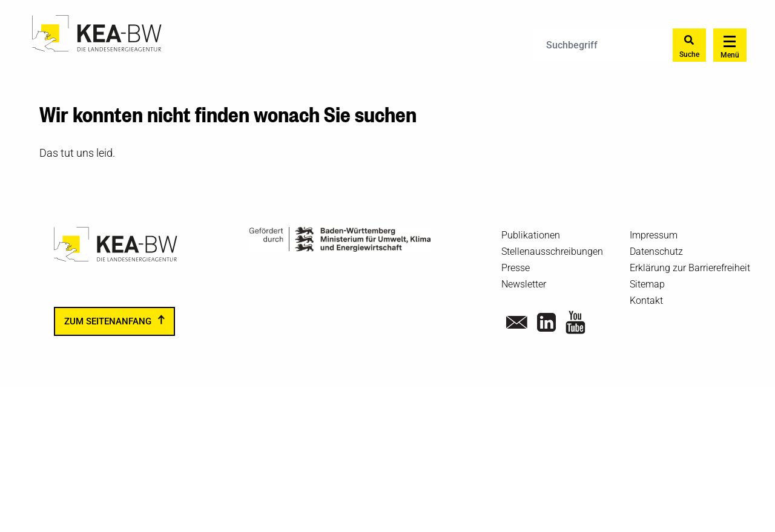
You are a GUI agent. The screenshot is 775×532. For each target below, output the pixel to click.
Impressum (654, 235)
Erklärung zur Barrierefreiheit (690, 268)
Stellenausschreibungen (552, 251)
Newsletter (524, 284)
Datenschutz (656, 251)
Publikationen (531, 235)
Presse (516, 268)
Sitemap (647, 284)
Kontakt (646, 300)
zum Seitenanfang (108, 321)
